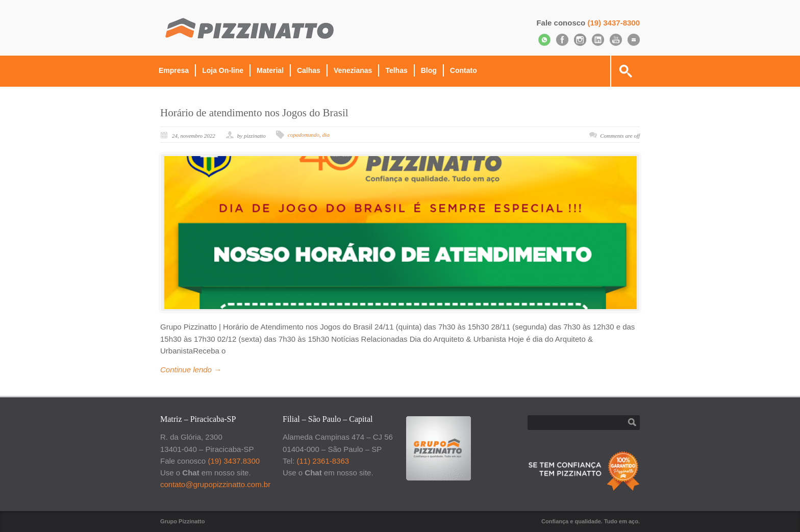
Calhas (309, 70)
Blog (429, 70)
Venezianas (353, 70)
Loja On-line (223, 70)
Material (270, 70)
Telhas (396, 70)
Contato (464, 70)
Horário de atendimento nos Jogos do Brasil (254, 113)
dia (326, 135)
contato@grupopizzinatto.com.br (215, 484)
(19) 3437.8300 (234, 461)
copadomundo (304, 135)
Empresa (174, 70)
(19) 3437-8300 (614, 23)
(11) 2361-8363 (323, 461)
